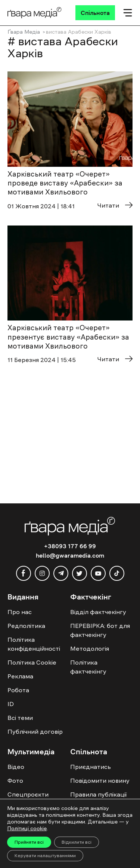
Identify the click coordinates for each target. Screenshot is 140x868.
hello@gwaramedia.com (70, 555)
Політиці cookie (27, 828)
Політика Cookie (32, 662)
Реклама (20, 676)
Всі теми (20, 718)
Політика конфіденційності (34, 644)
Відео (16, 767)
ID (11, 704)
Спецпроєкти (28, 794)
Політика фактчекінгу (88, 667)
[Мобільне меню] (128, 13)
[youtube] (98, 573)
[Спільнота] (95, 13)
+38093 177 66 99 (70, 546)
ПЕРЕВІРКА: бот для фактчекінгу (100, 630)
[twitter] (80, 573)
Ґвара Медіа (24, 32)
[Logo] (35, 13)
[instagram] (42, 573)
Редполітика (26, 626)
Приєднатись (91, 767)
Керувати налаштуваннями (45, 856)
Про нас (20, 612)
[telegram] (61, 573)
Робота (18, 690)
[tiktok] (117, 573)
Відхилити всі (77, 842)
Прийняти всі (29, 842)
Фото (15, 780)
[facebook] (24, 573)
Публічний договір (35, 731)
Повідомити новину (100, 780)
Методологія (90, 648)
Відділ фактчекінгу (98, 612)
